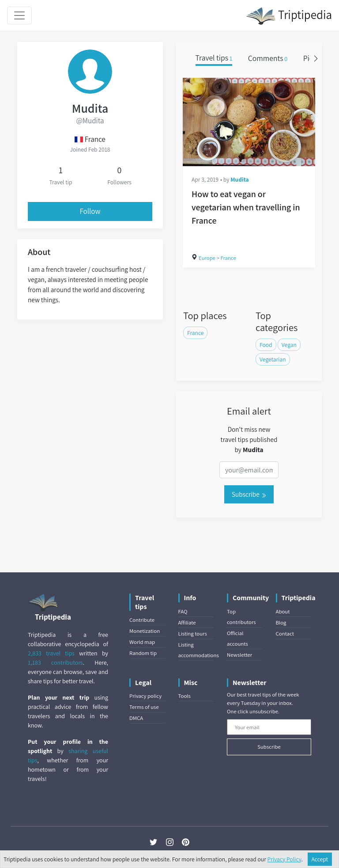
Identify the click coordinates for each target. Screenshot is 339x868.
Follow (90, 211)
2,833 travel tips (51, 653)
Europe (207, 258)
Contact (285, 634)
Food (266, 345)
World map (142, 642)
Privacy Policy (284, 859)
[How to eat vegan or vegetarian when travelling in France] (249, 122)
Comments (268, 58)
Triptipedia (289, 16)
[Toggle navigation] (19, 15)
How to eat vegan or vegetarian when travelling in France (246, 207)
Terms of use (144, 707)
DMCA (136, 718)
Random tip (143, 653)
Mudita (239, 179)
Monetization (145, 631)
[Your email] (269, 727)
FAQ (183, 611)
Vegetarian (273, 359)
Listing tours (193, 634)
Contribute (142, 620)
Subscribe (249, 494)
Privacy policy (145, 696)
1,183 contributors (55, 662)
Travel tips (214, 58)
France (228, 258)
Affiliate (187, 622)
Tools (185, 696)
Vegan (289, 345)
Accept (320, 859)
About (283, 611)
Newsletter (239, 655)
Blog (281, 622)
